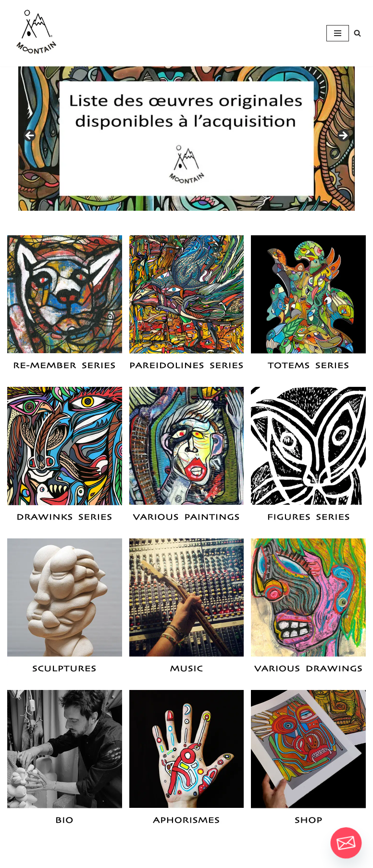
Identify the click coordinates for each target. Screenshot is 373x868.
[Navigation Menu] (338, 33)
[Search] (357, 33)
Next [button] (343, 136)
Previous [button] (30, 136)
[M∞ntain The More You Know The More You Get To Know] (36, 33)
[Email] (346, 843)
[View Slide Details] (186, 139)
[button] (65, 307)
